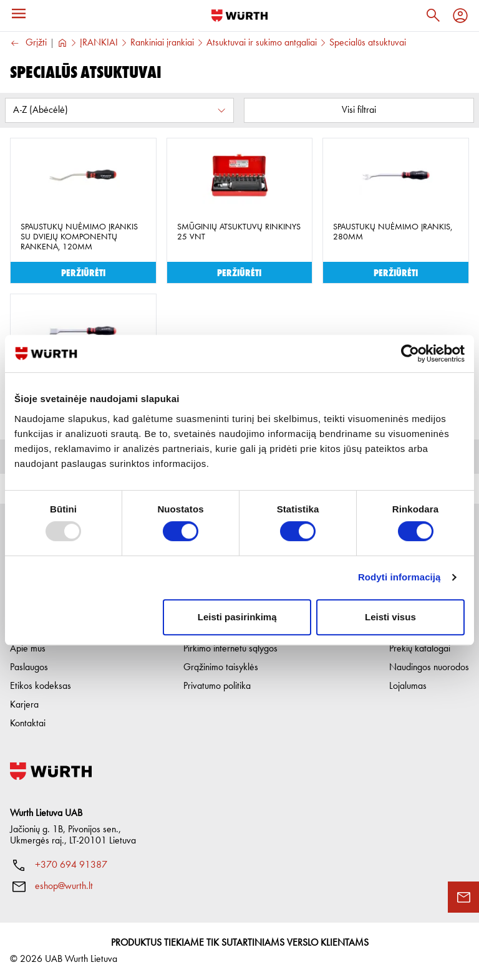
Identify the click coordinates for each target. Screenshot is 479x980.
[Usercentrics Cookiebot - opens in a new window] (410, 353)
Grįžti (28, 43)
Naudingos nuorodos (429, 668)
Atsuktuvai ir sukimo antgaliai (262, 43)
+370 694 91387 (71, 865)
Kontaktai (28, 724)
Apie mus (28, 649)
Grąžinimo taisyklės (221, 668)
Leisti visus (390, 617)
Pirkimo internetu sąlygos (230, 649)
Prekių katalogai (420, 649)
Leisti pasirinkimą (237, 617)
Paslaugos (29, 668)
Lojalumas (408, 686)
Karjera (24, 705)
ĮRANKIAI (99, 43)
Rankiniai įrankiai (162, 43)
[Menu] (19, 14)
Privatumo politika (217, 686)
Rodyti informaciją (399, 577)
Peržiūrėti (83, 272)
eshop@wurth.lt (64, 886)
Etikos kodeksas (41, 686)
